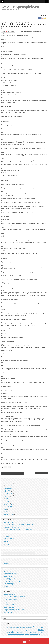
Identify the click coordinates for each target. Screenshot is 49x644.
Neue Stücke (7, 542)
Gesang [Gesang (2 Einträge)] (32, 630)
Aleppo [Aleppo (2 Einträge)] (5, 627)
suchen (6, 543)
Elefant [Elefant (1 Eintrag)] (31, 628)
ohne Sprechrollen (9, 485)
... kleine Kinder (11, 22)
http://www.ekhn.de (8, 577)
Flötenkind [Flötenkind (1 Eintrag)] (8, 630)
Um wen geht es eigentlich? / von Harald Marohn (15, 526)
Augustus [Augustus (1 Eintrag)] (14, 628)
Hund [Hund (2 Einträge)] (45, 630)
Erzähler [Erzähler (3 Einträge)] (40, 627)
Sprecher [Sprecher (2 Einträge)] (20, 634)
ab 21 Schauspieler (8, 508)
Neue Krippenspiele (8, 515)
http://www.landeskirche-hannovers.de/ (12, 582)
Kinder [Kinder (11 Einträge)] (12, 632)
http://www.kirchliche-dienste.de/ (11, 580)
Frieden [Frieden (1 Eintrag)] (11, 630)
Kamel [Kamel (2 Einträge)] (8, 632)
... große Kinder (5, 22)
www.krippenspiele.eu (20, 7)
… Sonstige (7, 497)
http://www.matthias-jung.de (10, 604)
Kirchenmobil (7, 564)
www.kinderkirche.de (9, 612)
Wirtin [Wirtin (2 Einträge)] (37, 634)
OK (24, 642)
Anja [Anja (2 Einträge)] (8, 627)
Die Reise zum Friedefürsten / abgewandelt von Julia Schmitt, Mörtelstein (20, 524)
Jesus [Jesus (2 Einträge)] (5, 632)
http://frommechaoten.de (9, 595)
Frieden (7, 500)
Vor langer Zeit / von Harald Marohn (12, 528)
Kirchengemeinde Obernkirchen (11, 562)
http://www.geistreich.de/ (9, 578)
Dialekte (7, 498)
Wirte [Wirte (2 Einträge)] (35, 634)
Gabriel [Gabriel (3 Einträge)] (15, 630)
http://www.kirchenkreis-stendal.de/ (12, 600)
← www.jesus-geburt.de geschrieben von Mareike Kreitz (12, 474)
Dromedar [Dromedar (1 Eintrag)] (28, 628)
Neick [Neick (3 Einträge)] (31, 632)
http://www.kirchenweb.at (10, 601)
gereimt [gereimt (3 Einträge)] (28, 630)
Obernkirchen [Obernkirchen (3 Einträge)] (36, 632)
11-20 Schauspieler (8, 505)
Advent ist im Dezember (9, 572)
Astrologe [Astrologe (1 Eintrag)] (11, 628)
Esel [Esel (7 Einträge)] (44, 627)
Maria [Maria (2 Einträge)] (21, 632)
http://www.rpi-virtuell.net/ (10, 583)
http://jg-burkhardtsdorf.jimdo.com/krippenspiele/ (14, 596)
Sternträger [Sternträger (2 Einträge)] (27, 634)
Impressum (7, 537)
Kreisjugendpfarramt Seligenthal (11, 611)
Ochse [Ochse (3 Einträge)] (44, 632)
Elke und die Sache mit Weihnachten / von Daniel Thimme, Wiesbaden (19, 529)
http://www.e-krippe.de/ (9, 575)
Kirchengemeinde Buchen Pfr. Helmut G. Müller (14, 609)
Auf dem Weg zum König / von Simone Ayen (14, 523)
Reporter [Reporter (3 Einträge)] (12, 634)
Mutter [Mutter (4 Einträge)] (24, 632)
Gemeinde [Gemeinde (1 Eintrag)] (24, 630)
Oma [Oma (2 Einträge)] (9, 634)
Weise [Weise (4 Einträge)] (31, 634)
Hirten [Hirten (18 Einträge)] (41, 630)
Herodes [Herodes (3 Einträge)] (36, 630)
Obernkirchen (7, 545)
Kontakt (6, 540)
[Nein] (47, 641)
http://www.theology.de (9, 608)
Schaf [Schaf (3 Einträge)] (16, 634)
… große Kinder (8, 482)
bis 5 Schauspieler (8, 513)
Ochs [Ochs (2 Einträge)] (41, 632)
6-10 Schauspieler (8, 506)
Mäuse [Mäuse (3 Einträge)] (28, 632)
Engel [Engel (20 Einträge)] (35, 627)
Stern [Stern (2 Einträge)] (23, 634)
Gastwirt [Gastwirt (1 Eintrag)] (18, 630)
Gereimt (7, 502)
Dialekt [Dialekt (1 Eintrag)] (25, 628)
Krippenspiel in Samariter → (41, 473)
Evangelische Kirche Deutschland (11, 573)
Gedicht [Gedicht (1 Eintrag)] (21, 630)
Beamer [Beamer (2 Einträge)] (18, 627)
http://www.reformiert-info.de (10, 606)
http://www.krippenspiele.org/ (10, 603)
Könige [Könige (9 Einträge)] (17, 632)
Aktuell (6, 510)
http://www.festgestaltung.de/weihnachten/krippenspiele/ (16, 598)
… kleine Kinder (8, 492)
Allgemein (6, 511)
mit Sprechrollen (18, 22)
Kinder (6, 467)
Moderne (7, 503)
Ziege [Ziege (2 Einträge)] (40, 634)
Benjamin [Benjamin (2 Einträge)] (22, 627)
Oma (9, 467)
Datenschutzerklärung (9, 538)
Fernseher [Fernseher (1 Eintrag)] (5, 630)
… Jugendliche (7, 487)
